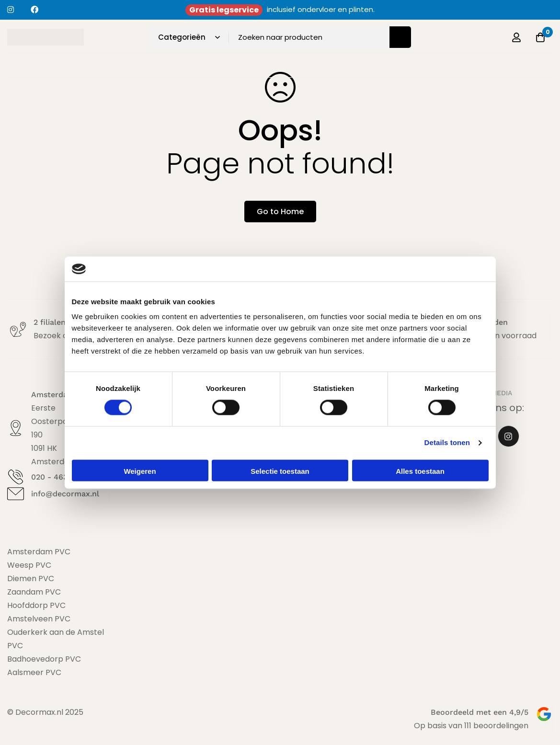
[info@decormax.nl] (16, 494)
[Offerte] (540, 37)
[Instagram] (509, 436)
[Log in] (516, 37)
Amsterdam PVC (39, 552)
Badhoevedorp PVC (44, 659)
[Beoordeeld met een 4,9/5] (544, 714)
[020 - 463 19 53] (16, 477)
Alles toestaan (420, 471)
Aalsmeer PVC (34, 672)
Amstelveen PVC (39, 619)
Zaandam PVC (34, 592)
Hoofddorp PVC (36, 605)
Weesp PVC (29, 565)
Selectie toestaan (280, 471)
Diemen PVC (31, 579)
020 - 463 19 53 (60, 477)
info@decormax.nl (65, 494)
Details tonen (447, 443)
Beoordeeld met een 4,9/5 (480, 712)
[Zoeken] (400, 37)
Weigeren (140, 471)
